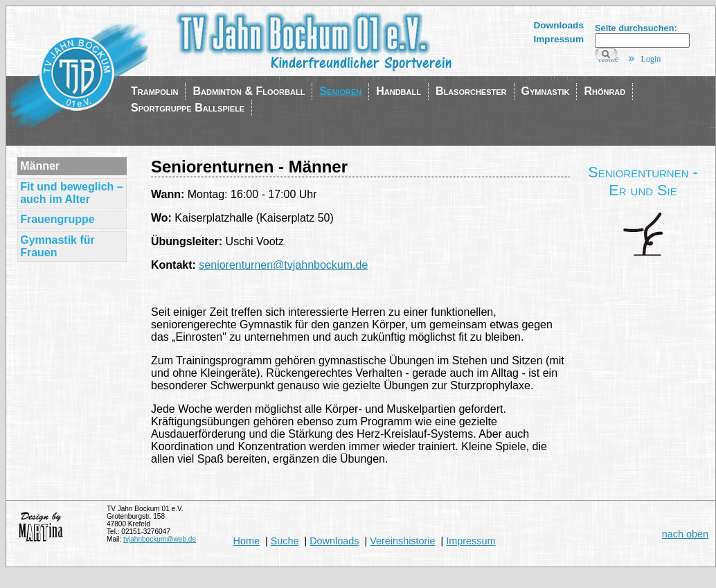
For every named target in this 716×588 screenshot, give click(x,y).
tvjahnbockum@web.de (160, 539)
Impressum (558, 39)
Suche (285, 541)
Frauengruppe (57, 219)
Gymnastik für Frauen (57, 246)
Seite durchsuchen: (636, 28)
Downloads (558, 25)
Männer (40, 166)
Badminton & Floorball (249, 91)
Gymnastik (546, 91)
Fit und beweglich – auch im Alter (71, 193)
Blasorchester (471, 91)
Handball (399, 91)
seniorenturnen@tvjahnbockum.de (283, 265)
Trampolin (154, 91)
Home (247, 541)
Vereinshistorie (402, 541)
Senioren (340, 91)
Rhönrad (605, 91)
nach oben (685, 534)
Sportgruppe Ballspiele (188, 108)
